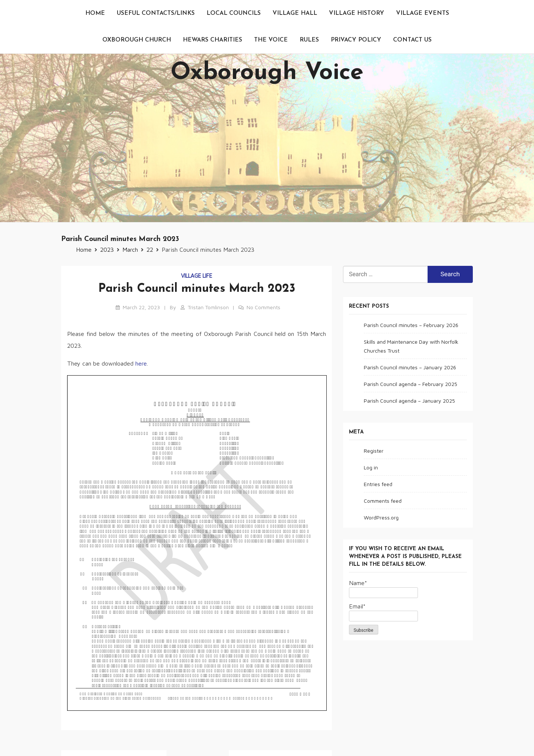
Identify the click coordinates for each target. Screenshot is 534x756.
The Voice (271, 40)
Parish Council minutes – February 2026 (411, 325)
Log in (371, 467)
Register (374, 451)
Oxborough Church (137, 40)
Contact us (412, 40)
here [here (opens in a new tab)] (141, 363)
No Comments (263, 307)
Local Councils (234, 13)
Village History (357, 13)
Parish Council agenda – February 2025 (411, 384)
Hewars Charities (212, 40)
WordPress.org (381, 517)
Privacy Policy (356, 40)
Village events (423, 13)
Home (95, 13)
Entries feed (378, 484)
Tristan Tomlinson (208, 307)
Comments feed (383, 501)
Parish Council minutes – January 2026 (410, 367)
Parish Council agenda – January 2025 (409, 401)
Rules (309, 40)
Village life (197, 276)
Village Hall (295, 13)
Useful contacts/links (156, 13)
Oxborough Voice (267, 73)
